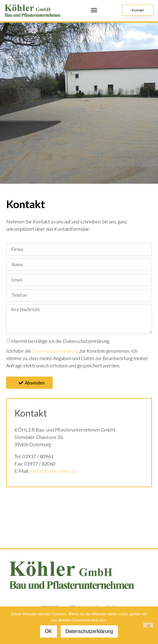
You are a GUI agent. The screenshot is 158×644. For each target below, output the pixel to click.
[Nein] (148, 625)
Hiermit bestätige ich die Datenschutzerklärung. (60, 341)
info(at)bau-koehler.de (53, 471)
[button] (94, 10)
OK (49, 631)
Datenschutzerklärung (55, 351)
